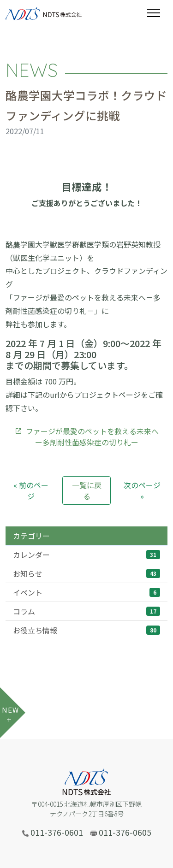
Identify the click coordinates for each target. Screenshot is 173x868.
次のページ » (142, 490)
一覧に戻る (87, 490)
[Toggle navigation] (157, 13)
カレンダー (86, 555)
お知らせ (86, 573)
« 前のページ (31, 490)
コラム (86, 611)
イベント (86, 592)
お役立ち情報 (86, 630)
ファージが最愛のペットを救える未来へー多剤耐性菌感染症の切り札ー (87, 437)
